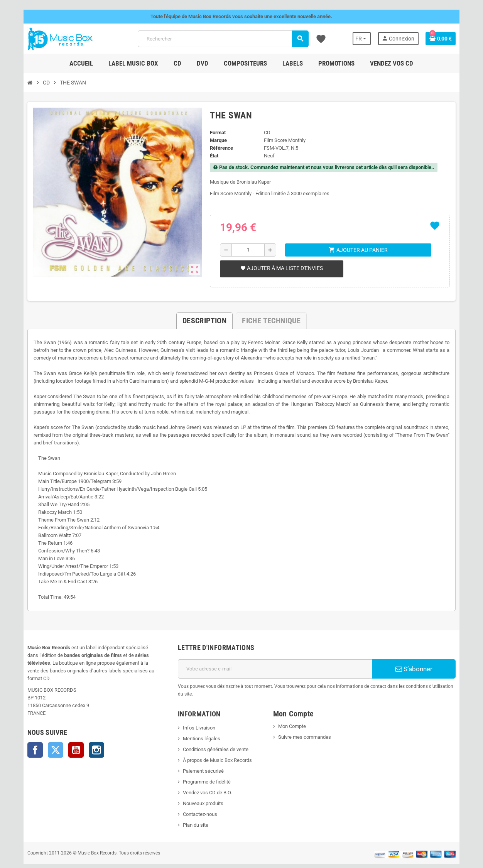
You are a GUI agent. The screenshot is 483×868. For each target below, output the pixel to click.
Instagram (83, 735)
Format (216, 133)
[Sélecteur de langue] (374, 39)
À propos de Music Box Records (213, 745)
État (212, 156)
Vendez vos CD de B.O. (203, 777)
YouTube (62, 735)
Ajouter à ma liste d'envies (280, 268)
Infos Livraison (194, 712)
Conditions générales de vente (211, 734)
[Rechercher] (222, 39)
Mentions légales (197, 723)
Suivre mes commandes (306, 722)
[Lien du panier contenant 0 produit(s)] (454, 39)
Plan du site (191, 810)
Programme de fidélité (202, 766)
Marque (216, 140)
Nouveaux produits (198, 788)
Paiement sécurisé (199, 756)
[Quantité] (247, 250)
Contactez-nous (195, 799)
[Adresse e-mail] (277, 661)
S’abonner (425, 661)
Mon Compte (294, 711)
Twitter (42, 735)
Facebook (22, 735)
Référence (220, 148)
